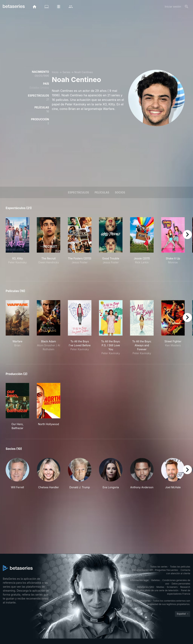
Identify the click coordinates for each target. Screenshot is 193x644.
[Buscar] (187, 7)
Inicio (55, 72)
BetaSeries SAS (146, 587)
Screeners (172, 587)
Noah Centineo (84, 72)
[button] (17, 474)
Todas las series (159, 567)
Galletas (155, 580)
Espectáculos (78, 192)
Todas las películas (180, 567)
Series (66, 72)
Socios (120, 192)
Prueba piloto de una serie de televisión (157, 590)
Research (185, 587)
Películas (102, 192)
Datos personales (181, 584)
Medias (160, 587)
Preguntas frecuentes (166, 570)
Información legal (139, 580)
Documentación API (142, 570)
